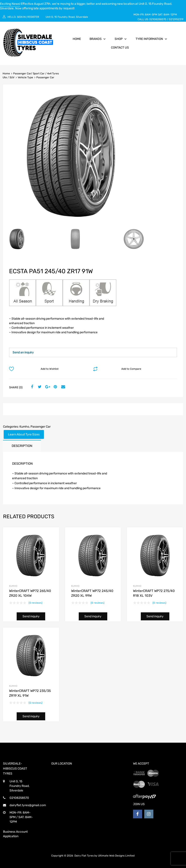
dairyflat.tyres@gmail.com (28, 805)
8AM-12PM (170, 15)
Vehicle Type (25, 77)
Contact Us (120, 48)
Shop (121, 39)
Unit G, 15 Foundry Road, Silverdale (67, 17)
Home (77, 39)
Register (33, 17)
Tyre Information (152, 39)
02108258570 (158, 19)
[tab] (22, 446)
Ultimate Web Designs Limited (116, 856)
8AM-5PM (151, 15)
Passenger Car (41, 427)
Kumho (24, 427)
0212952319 (176, 19)
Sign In (21, 17)
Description (22, 446)
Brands (98, 39)
